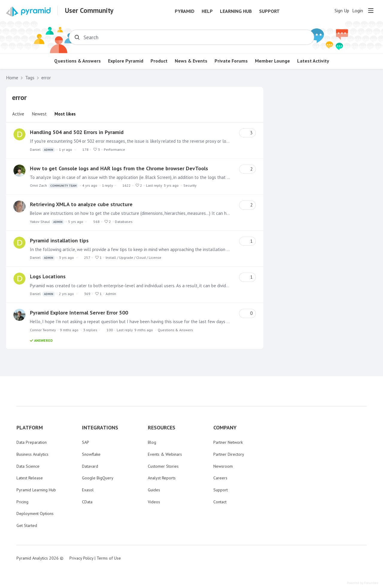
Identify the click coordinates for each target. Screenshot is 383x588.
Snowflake (91, 454)
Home (12, 78)
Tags (30, 78)
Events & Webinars (165, 454)
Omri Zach (54, 186)
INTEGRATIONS (100, 428)
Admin (111, 294)
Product (159, 61)
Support (269, 11)
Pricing (22, 502)
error (46, 78)
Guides (154, 490)
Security (190, 185)
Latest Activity (313, 61)
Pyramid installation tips (59, 240)
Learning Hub (236, 11)
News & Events (191, 61)
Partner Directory (229, 454)
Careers (220, 478)
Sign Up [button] (342, 11)
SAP (86, 442)
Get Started (27, 525)
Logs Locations (48, 276)
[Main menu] (371, 10)
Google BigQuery (98, 478)
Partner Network (228, 442)
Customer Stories (163, 466)
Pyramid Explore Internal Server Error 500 (79, 313)
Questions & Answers (77, 61)
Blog (152, 442)
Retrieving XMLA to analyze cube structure (81, 204)
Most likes (65, 114)
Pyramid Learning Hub (36, 490)
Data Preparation (32, 442)
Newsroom (223, 466)
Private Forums (231, 61)
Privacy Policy (81, 558)
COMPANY (225, 428)
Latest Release (30, 478)
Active (18, 114)
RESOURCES (162, 428)
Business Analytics (32, 454)
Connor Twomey (43, 330)
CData (87, 502)
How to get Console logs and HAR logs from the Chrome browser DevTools (119, 168)
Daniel (42, 150)
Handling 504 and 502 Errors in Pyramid (77, 132)
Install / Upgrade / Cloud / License (133, 257)
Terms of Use (109, 558)
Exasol (88, 490)
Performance (114, 149)
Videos (154, 502)
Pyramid (185, 11)
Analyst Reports (162, 478)
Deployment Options (35, 513)
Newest (39, 114)
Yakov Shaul (47, 222)
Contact (220, 502)
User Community (89, 10)
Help (207, 11)
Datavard (90, 466)
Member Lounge (272, 61)
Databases (124, 222)
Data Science (28, 466)
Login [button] (358, 11)
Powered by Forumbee (363, 583)
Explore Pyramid (126, 61)
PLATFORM (30, 428)
